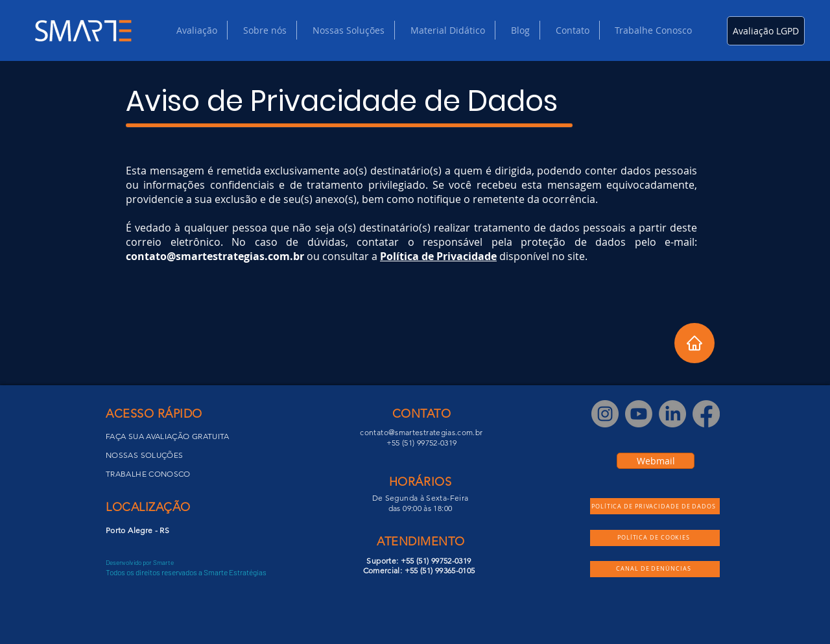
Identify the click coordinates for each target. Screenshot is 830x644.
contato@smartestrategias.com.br (215, 256)
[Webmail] (656, 461)
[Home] (694, 343)
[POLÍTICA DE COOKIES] (655, 538)
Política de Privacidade (438, 256)
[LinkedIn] (672, 414)
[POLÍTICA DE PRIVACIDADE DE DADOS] (655, 506)
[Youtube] (639, 414)
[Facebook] (706, 414)
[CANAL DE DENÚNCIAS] (655, 569)
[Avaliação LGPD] (766, 31)
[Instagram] (605, 414)
